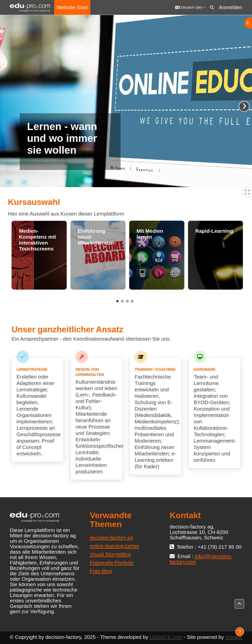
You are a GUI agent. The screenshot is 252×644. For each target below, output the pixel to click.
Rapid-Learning (214, 231)
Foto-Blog (101, 571)
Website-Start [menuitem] (72, 7)
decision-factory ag (111, 537)
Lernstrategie (32, 369)
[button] (190, 7)
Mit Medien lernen (150, 234)
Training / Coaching (155, 369)
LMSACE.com (166, 637)
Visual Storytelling (110, 554)
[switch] (247, 192)
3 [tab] (127, 301)
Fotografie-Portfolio (112, 563)
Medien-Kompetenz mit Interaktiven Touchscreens (38, 240)
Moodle (234, 637)
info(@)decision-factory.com (201, 559)
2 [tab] (122, 301)
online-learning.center (115, 546)
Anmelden (230, 7)
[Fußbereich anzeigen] (240, 632)
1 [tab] (117, 301)
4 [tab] (132, 301)
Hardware (205, 369)
